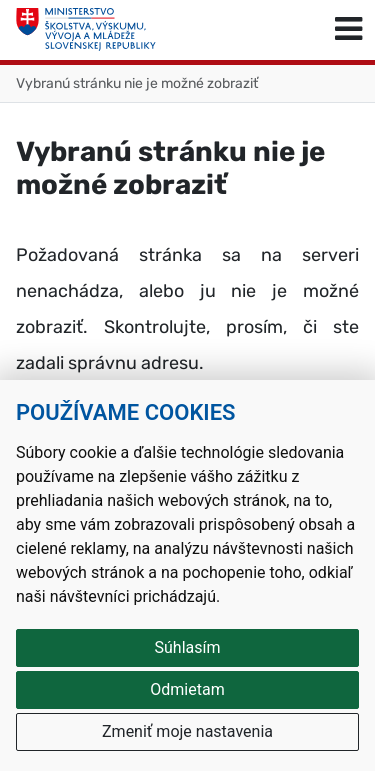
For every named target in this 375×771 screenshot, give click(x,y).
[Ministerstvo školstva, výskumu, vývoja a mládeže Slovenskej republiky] (86, 30)
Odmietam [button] (187, 689)
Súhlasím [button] (188, 647)
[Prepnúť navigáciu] (348, 30)
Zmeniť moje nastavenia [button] (187, 731)
